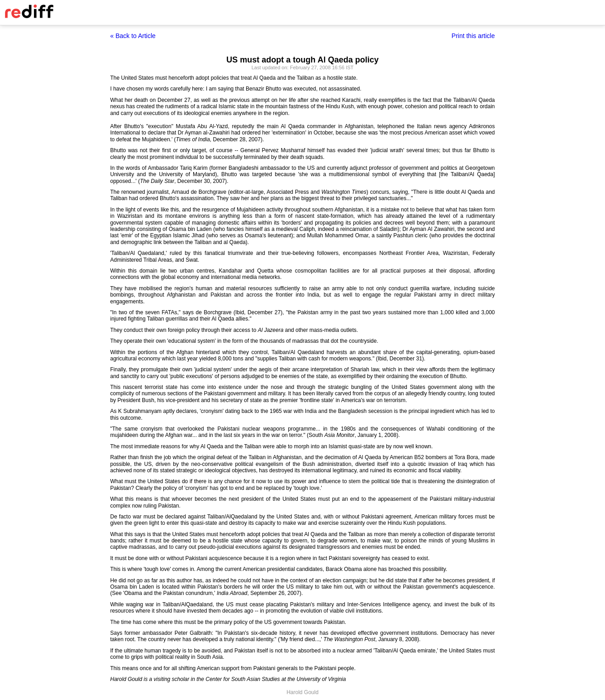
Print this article (473, 36)
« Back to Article (133, 36)
